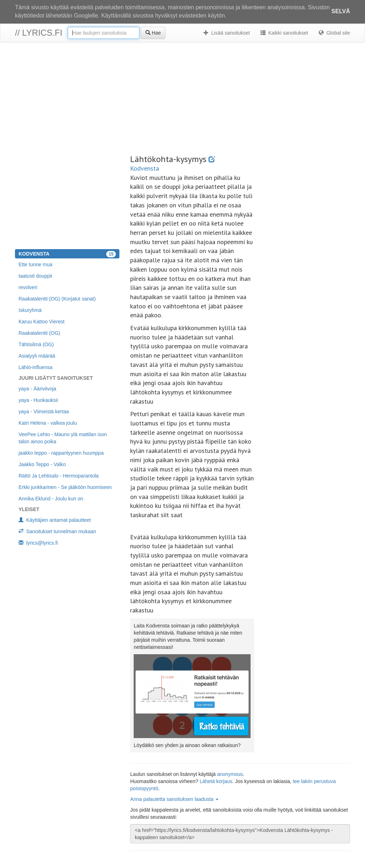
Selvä (341, 11)
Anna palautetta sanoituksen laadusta (174, 799)
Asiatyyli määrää (37, 356)
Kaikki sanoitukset (284, 33)
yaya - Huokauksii (38, 400)
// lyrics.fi (39, 33)
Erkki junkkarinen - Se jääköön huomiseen (65, 487)
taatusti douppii (35, 276)
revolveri (28, 287)
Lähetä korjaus (216, 781)
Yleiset (29, 509)
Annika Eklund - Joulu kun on (51, 499)
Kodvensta (145, 168)
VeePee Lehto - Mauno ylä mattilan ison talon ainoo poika (63, 438)
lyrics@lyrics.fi (38, 543)
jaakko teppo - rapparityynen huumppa (61, 453)
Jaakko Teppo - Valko (42, 464)
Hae (153, 33)
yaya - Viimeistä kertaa (44, 412)
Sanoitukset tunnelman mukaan (57, 531)
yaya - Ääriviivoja (37, 389)
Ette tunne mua (35, 264)
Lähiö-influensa (35, 367)
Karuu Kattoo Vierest (42, 322)
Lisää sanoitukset (227, 33)
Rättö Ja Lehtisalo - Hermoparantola (59, 476)
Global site (334, 33)
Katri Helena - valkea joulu (48, 423)
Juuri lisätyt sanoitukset (56, 378)
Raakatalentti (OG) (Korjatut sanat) (57, 299)
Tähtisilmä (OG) (36, 344)
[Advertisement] (182, 99)
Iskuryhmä (30, 310)
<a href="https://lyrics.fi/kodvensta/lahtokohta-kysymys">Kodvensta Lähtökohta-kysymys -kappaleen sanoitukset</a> (240, 834)
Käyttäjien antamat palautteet (55, 520)
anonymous (230, 774)
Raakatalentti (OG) (39, 333)
